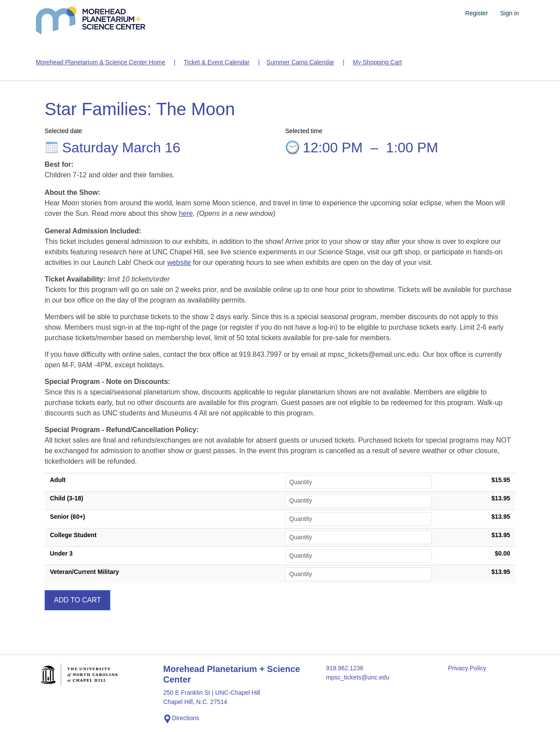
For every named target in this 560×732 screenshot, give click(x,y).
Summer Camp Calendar (300, 62)
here (186, 213)
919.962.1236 (345, 668)
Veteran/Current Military (84, 572)
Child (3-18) (66, 498)
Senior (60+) (68, 517)
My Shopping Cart (377, 62)
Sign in (509, 13)
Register (476, 13)
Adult (58, 480)
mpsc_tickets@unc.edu (358, 677)
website (179, 262)
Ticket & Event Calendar (217, 62)
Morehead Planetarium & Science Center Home (101, 62)
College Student (73, 535)
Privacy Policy (467, 668)
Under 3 (61, 553)
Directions (181, 719)
